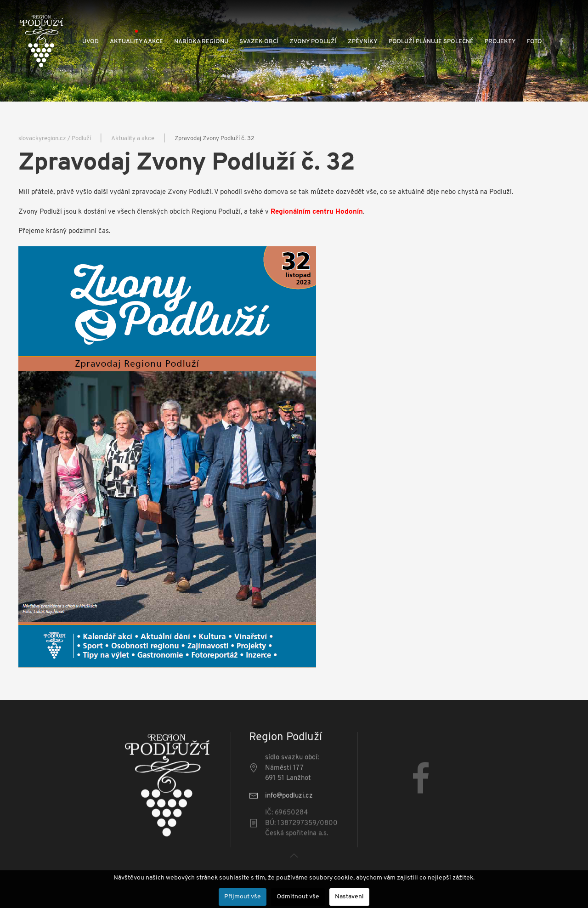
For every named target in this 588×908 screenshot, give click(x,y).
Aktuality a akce (136, 42)
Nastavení (349, 897)
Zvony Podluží (313, 42)
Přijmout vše (243, 897)
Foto (534, 42)
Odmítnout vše (298, 897)
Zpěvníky (363, 42)
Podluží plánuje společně (431, 42)
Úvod (90, 42)
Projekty (500, 42)
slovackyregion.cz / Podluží (55, 139)
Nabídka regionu (201, 42)
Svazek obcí (259, 42)
